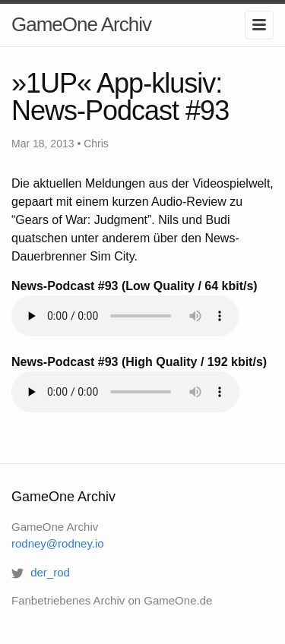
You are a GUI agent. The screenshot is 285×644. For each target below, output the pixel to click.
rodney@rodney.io (58, 543)
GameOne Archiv (81, 24)
